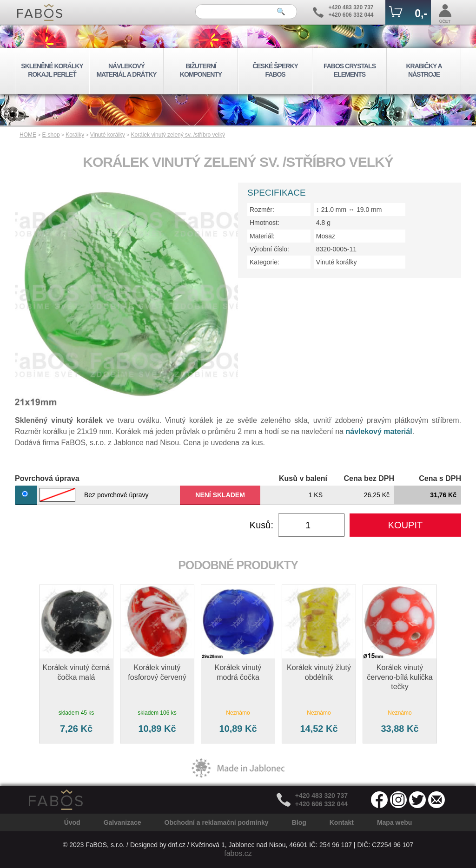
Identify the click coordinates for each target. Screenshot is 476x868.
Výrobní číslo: (269, 249)
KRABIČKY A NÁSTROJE (424, 70)
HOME (28, 135)
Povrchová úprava (47, 478)
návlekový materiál (379, 431)
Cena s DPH (440, 478)
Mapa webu (394, 822)
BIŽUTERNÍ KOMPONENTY (201, 70)
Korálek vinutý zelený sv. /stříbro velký (178, 135)
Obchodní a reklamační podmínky (217, 822)
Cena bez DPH (369, 478)
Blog (299, 822)
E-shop (51, 135)
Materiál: (262, 236)
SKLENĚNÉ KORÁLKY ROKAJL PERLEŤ (52, 70)
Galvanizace (122, 822)
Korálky (75, 135)
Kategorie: (264, 262)
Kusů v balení (303, 478)
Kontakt (342, 822)
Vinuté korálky (108, 135)
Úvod (72, 822)
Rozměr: (262, 210)
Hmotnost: (264, 223)
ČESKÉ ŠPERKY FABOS (275, 70)
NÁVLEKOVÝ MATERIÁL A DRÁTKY (126, 70)
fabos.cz (238, 853)
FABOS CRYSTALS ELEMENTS (350, 70)
